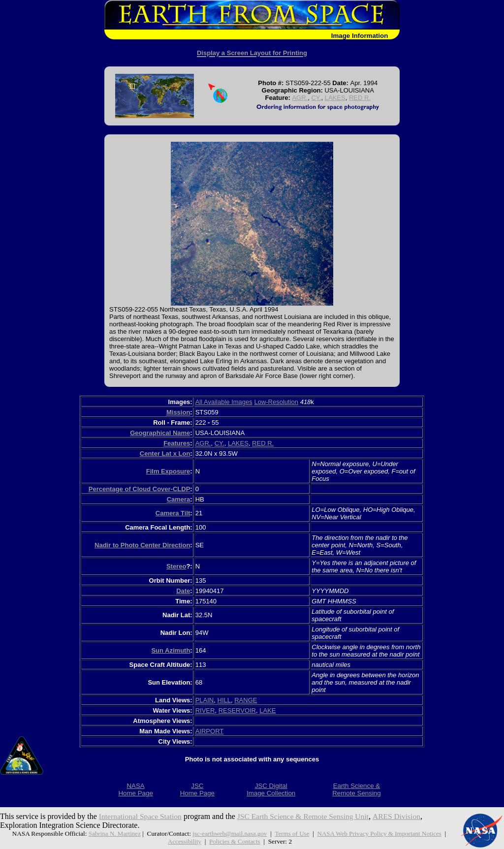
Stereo (176, 566)
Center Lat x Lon (165, 454)
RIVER (205, 710)
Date (183, 591)
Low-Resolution (276, 402)
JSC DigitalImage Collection (271, 789)
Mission (178, 412)
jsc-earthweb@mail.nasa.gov (229, 833)
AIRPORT (209, 731)
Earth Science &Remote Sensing (357, 789)
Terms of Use (292, 833)
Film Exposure (168, 471)
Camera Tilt (173, 513)
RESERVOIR (237, 710)
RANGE (246, 700)
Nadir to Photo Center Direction (142, 545)
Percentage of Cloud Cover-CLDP (140, 489)
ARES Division (404, 816)
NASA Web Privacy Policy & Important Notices (381, 833)
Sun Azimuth (171, 650)
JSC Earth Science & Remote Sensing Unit (308, 816)
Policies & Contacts (235, 841)
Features (177, 443)
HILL (224, 700)
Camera (179, 499)
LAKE (268, 710)
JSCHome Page (197, 789)
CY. (316, 98)
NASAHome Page (135, 789)
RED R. (360, 98)
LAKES (335, 98)
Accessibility (184, 841)
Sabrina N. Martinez (112, 833)
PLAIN (205, 700)
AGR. (300, 98)
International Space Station (142, 816)
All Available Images (224, 402)
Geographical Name (160, 433)
